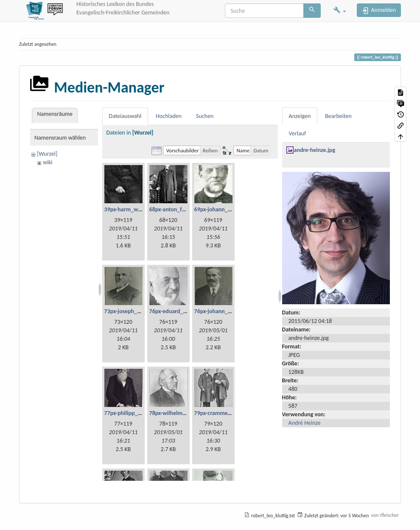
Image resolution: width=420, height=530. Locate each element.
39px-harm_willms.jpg (132, 209)
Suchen (205, 116)
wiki (48, 162)
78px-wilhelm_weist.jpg (179, 413)
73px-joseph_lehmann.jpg (136, 311)
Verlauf (298, 133)
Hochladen (169, 116)
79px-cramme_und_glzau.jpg (230, 413)
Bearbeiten (338, 116)
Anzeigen (300, 116)
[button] (340, 11)
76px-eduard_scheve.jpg (179, 311)
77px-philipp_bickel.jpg (133, 413)
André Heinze (305, 423)
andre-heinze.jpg (315, 150)
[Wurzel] (47, 154)
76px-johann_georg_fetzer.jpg (231, 311)
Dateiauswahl (125, 116)
